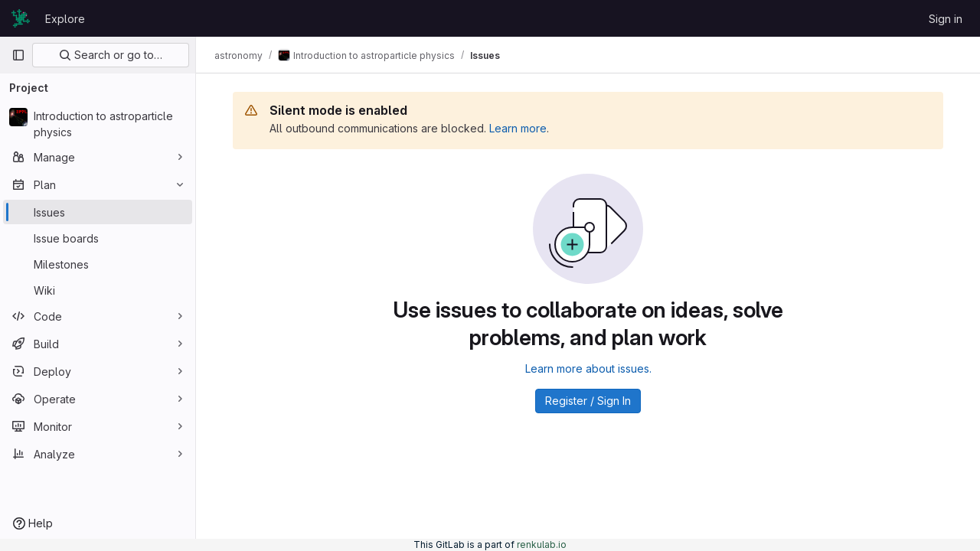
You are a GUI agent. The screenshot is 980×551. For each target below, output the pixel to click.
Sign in (946, 19)
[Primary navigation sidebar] (18, 55)
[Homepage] (21, 18)
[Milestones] (98, 264)
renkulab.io (542, 544)
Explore (65, 19)
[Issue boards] (98, 238)
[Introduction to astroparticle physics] (98, 124)
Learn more (518, 128)
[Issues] (98, 212)
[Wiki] (98, 290)
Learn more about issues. (588, 368)
